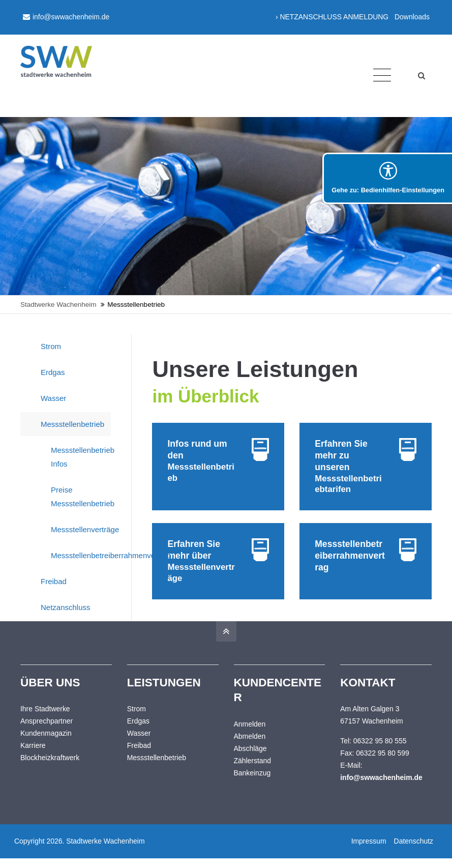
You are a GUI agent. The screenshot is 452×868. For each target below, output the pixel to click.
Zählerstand (253, 770)
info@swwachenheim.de (66, 17)
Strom (51, 346)
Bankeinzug (252, 782)
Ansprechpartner (47, 731)
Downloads (412, 17)
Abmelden (250, 745)
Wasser (53, 398)
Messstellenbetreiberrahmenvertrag (81, 555)
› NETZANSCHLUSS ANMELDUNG (332, 17)
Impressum (367, 851)
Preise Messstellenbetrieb (81, 497)
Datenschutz (412, 851)
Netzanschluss (66, 607)
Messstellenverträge (81, 529)
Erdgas (53, 372)
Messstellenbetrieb (72, 424)
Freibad (54, 581)
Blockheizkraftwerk (50, 767)
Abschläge (250, 758)
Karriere (33, 755)
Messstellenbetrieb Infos (81, 457)
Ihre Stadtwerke (45, 718)
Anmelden (250, 733)
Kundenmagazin (46, 743)
